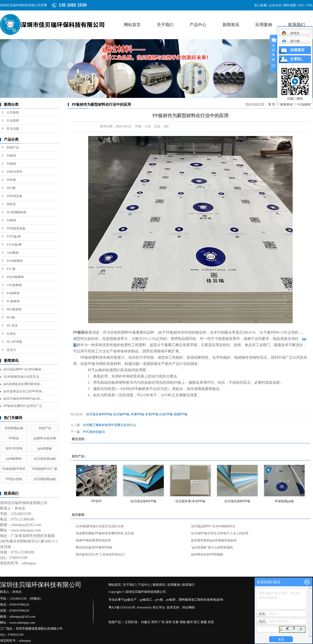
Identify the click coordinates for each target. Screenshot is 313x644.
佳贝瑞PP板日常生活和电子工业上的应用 (220, 533)
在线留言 (297, 50)
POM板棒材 (15, 261)
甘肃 (176, 622)
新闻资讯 (231, 25)
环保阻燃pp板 (284, 501)
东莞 (211, 622)
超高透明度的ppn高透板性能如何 (214, 540)
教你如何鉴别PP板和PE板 (94, 547)
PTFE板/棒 (14, 237)
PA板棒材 (13, 293)
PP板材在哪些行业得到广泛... (24, 406)
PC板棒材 (13, 301)
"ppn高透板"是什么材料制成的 (212, 547)
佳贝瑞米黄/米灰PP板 (190, 501)
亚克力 (11, 350)
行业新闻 (13, 121)
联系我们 (297, 25)
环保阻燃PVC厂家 (45, 469)
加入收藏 (260, 5)
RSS (301, 5)
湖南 (183, 622)
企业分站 (275, 5)
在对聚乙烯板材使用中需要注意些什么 (110, 425)
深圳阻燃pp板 (14, 428)
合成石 (11, 334)
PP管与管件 (14, 172)
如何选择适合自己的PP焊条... (24, 391)
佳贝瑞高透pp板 (45, 459)
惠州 (190, 622)
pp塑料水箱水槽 (45, 438)
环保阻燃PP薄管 (14, 469)
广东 (161, 622)
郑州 (154, 622)
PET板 (11, 317)
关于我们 (165, 25)
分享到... (297, 59)
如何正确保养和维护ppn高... (23, 399)
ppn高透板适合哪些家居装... (23, 384)
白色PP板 (166, 414)
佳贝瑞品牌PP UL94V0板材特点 (213, 526)
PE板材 (11, 164)
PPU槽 (11, 188)
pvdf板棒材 (14, 459)
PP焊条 (11, 180)
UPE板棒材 (14, 285)
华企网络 (189, 607)
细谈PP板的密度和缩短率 (93, 540)
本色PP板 (152, 414)
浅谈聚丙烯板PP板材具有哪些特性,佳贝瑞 (105, 533)
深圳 (168, 622)
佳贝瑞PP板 (121, 414)
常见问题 (13, 129)
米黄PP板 (137, 414)
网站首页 (132, 25)
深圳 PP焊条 (14, 448)
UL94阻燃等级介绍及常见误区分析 (100, 526)
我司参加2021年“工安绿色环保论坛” (101, 554)
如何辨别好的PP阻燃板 (207, 554)
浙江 (197, 622)
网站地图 (290, 5)
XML (309, 5)
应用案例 (264, 25)
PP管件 (97, 501)
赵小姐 (291, 41)
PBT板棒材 (14, 309)
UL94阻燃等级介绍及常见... (23, 377)
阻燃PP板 (181, 414)
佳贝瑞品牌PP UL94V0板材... (24, 369)
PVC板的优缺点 (94, 432)
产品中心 (198, 25)
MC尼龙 (12, 326)
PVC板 (11, 269)
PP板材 (11, 156)
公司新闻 (13, 113)
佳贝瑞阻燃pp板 (45, 479)
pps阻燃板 (45, 448)
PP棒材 (11, 220)
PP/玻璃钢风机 (17, 212)
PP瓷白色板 (14, 479)
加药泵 (11, 204)
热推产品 (115, 622)
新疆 (204, 622)
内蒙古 (146, 622)
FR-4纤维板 (14, 342)
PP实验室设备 (16, 228)
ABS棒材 (13, 253)
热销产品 (13, 147)
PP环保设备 (14, 196)
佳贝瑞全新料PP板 (99, 414)
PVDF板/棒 (14, 245)
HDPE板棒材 (15, 277)
